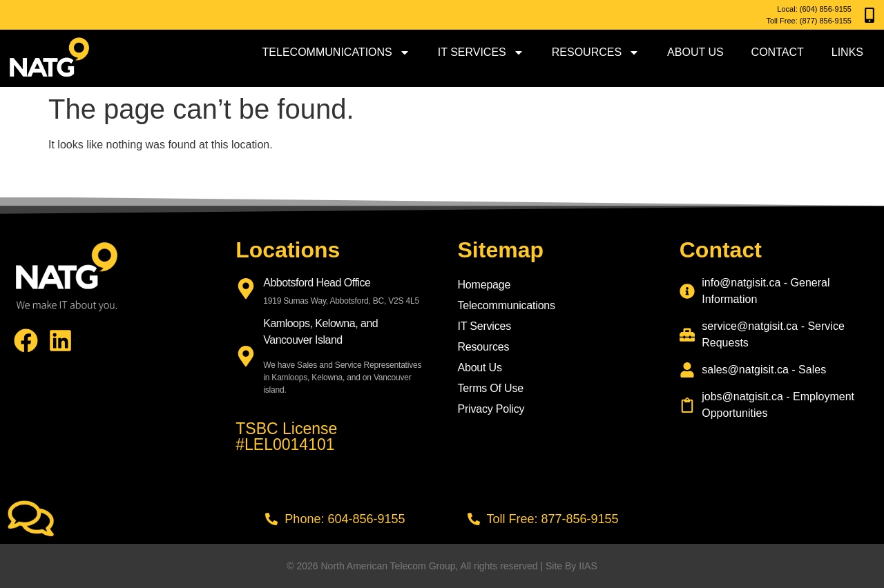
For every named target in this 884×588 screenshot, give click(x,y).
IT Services (481, 52)
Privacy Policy (491, 409)
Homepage (484, 285)
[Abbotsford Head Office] (246, 288)
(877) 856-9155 (826, 21)
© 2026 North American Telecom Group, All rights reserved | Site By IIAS (442, 566)
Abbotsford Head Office (317, 283)
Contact (778, 52)
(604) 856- (817, 9)
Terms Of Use (491, 388)
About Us (695, 52)
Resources (596, 52)
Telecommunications (336, 52)
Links (847, 52)
